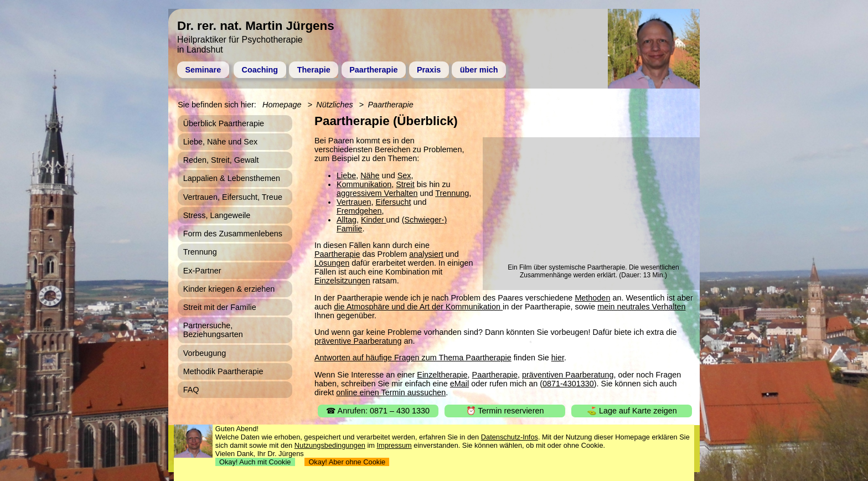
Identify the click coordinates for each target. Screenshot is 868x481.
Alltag (347, 220)
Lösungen (332, 263)
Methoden (592, 298)
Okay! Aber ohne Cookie (347, 462)
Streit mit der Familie (220, 307)
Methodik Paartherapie (223, 371)
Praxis (429, 70)
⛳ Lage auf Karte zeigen (632, 411)
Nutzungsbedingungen (330, 445)
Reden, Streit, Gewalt (221, 160)
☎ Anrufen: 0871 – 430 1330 (378, 411)
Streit (405, 184)
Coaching (260, 70)
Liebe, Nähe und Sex (220, 142)
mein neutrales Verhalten (641, 307)
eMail (459, 384)
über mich (479, 70)
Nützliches (334, 105)
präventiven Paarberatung (568, 375)
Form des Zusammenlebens (233, 234)
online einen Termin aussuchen (391, 392)
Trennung (452, 193)
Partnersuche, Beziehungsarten (213, 330)
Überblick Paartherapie (224, 123)
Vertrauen (354, 202)
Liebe (346, 175)
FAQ (191, 390)
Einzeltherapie (442, 375)
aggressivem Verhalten (377, 193)
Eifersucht (393, 202)
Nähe (370, 175)
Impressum (394, 445)
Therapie (314, 70)
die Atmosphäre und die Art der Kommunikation (418, 307)
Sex (404, 175)
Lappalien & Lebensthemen (232, 178)
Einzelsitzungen (342, 281)
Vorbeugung (205, 353)
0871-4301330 (568, 384)
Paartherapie (373, 70)
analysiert (426, 254)
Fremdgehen (359, 211)
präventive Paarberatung (358, 341)
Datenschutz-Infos (510, 437)
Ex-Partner (202, 271)
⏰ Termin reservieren (505, 411)
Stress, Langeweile (217, 215)
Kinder (374, 220)
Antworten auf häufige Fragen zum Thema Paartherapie (413, 358)
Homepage (282, 105)
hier (558, 358)
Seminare (203, 70)
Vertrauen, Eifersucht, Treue (233, 197)
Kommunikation (364, 184)
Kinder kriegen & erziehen (229, 289)
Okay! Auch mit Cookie (255, 462)
